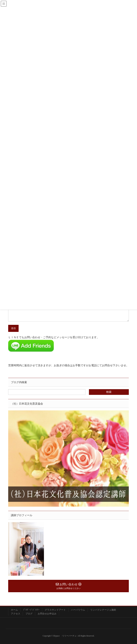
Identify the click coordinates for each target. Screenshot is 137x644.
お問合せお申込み (47, 614)
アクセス (16, 614)
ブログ (29, 614)
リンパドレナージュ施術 (103, 610)
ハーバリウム (78, 610)
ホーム (14, 610)
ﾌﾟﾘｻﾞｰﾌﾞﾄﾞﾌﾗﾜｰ (31, 610)
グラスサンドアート (55, 610)
